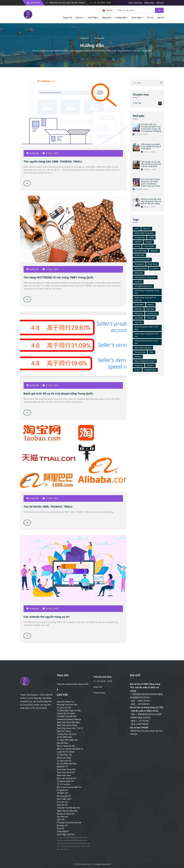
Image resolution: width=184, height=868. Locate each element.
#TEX (137, 229)
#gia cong (150, 309)
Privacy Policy (99, 693)
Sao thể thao (62, 743)
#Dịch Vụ (147, 229)
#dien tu (151, 305)
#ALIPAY (138, 242)
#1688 (151, 237)
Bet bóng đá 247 (64, 796)
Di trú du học (63, 802)
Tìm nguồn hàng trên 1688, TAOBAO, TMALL (55, 161)
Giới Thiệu (92, 18)
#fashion (138, 357)
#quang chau (152, 313)
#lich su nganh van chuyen (145, 361)
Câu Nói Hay (62, 817)
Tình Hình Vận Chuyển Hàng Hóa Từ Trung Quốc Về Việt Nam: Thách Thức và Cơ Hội (150, 183)
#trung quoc (139, 264)
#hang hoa (139, 313)
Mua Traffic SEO (64, 799)
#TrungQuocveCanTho (143, 286)
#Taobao (149, 242)
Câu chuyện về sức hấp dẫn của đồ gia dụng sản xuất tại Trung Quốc (151, 164)
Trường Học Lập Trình (67, 734)
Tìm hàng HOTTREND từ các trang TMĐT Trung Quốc (61, 277)
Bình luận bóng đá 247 (67, 778)
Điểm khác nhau (64, 775)
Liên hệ (160, 18)
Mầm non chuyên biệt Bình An (70, 749)
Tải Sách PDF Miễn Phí (67, 740)
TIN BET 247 (63, 793)
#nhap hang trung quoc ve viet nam (146, 342)
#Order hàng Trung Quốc (144, 233)
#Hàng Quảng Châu (142, 260)
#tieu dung (139, 318)
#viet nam (138, 309)
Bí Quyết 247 (63, 790)
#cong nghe (139, 305)
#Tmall (137, 246)
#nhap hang (152, 264)
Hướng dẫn (121, 18)
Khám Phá (98, 687)
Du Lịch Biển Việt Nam (67, 764)
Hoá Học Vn (62, 805)
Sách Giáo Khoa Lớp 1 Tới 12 (70, 728)
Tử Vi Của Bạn (63, 784)
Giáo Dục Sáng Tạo (66, 702)
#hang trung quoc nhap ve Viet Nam (146, 328)
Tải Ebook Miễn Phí (66, 781)
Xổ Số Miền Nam (64, 737)
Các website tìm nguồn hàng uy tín (48, 617)
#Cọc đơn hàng (140, 251)
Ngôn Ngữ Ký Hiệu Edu (67, 811)
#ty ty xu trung (140, 352)
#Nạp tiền (154, 251)
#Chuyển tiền (140, 237)
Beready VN (62, 826)
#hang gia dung (141, 268)
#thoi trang (139, 273)
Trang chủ (67, 18)
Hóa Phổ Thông (64, 731)
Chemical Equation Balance (69, 719)
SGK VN (61, 820)
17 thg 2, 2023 (51, 153)
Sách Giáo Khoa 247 (66, 772)
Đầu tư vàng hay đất (66, 746)
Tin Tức (138, 103)
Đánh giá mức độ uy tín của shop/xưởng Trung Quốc (60, 393)
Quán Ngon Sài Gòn (66, 834)
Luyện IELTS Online (66, 752)
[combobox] (109, 10)
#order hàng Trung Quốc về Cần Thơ (147, 292)
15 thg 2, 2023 (51, 609)
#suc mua (138, 322)
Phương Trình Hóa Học (67, 705)
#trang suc (139, 365)
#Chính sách (139, 255)
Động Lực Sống (64, 758)
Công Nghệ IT (63, 831)
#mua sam (151, 318)
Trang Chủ (84, 38)
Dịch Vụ (79, 18)
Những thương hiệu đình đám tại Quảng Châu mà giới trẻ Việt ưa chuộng (151, 201)
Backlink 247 (62, 767)
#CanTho (138, 282)
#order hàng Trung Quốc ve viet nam (147, 335)
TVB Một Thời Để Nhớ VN (68, 808)
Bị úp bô (61, 829)
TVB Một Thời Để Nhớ (67, 716)
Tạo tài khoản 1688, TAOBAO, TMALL (50, 506)
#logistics (150, 365)
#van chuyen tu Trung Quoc (145, 277)
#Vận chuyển (149, 246)
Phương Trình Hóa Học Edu (69, 823)
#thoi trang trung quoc (143, 348)
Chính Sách (137, 18)
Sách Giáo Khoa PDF (66, 770)
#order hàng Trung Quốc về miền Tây (145, 299)
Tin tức (150, 18)
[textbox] (108, 10)
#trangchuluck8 (150, 370)
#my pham (155, 268)
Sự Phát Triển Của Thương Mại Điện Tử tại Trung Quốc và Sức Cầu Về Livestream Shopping (151, 128)
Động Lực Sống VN (66, 814)
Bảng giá (106, 18)
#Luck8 (137, 370)
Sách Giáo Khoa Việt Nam (68, 722)
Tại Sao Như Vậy (64, 755)
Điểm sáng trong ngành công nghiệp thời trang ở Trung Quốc (151, 146)
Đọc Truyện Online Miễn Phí (69, 787)
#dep (151, 352)
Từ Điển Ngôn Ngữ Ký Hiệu (69, 711)
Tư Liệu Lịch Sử (64, 708)
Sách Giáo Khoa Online (67, 725)
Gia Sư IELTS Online (66, 714)
